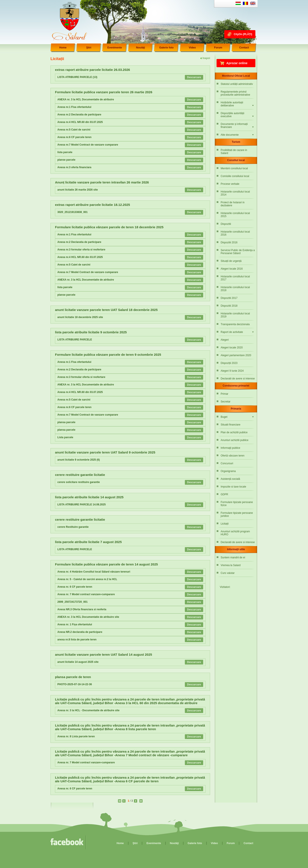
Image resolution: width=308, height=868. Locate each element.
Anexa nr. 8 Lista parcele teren (76, 736)
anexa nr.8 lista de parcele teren (77, 640)
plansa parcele (66, 422)
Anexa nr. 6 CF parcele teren (75, 587)
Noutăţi (141, 48)
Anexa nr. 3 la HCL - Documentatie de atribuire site (88, 710)
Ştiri (89, 48)
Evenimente (115, 48)
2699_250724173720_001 (72, 602)
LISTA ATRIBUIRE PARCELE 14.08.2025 (82, 505)
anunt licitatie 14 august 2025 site (78, 662)
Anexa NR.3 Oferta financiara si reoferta (82, 609)
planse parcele (66, 160)
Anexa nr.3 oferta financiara (74, 167)
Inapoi (206, 58)
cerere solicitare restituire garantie (79, 482)
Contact (244, 48)
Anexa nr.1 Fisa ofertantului (74, 107)
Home (63, 48)
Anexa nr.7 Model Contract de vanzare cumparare (88, 145)
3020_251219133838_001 (72, 212)
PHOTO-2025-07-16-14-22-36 (75, 684)
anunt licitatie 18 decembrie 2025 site (80, 317)
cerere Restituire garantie (73, 527)
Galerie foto (166, 48)
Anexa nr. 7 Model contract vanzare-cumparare (86, 594)
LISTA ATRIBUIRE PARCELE (75, 340)
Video (192, 48)
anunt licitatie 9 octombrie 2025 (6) (79, 460)
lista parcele (65, 152)
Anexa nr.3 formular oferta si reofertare (81, 250)
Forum (218, 48)
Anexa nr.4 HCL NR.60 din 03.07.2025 (80, 122)
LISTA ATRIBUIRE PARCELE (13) (77, 77)
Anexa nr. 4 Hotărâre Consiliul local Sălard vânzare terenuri (94, 572)
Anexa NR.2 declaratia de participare (80, 632)
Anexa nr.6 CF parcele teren (74, 137)
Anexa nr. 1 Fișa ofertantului (75, 624)
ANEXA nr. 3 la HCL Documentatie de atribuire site (88, 617)
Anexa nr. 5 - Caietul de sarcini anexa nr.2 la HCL (87, 579)
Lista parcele (65, 437)
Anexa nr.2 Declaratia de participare (79, 115)
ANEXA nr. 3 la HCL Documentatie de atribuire (86, 99)
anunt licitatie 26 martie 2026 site (78, 190)
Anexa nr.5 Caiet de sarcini (74, 130)
